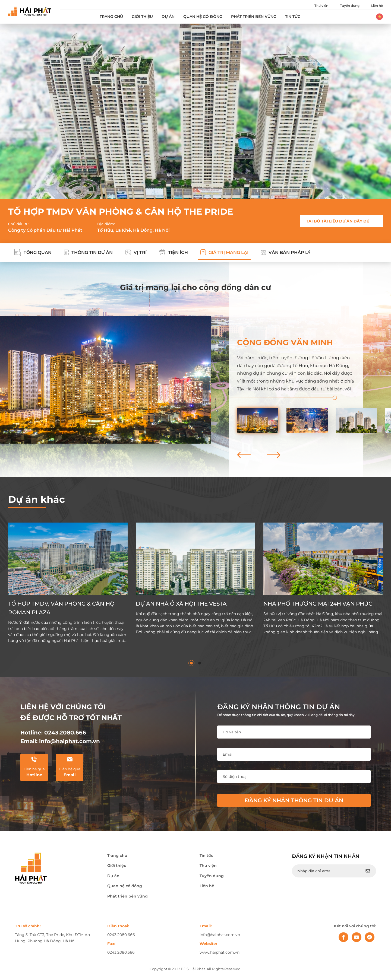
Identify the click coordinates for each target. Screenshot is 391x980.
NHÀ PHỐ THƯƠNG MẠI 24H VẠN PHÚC (318, 604)
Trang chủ (111, 17)
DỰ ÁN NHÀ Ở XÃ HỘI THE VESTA (181, 604)
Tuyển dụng (350, 6)
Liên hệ (377, 6)
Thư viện (321, 6)
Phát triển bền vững (254, 17)
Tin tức (293, 17)
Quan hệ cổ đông (203, 17)
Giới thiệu (142, 17)
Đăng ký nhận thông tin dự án (294, 800)
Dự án (168, 17)
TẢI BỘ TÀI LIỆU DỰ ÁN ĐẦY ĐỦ (338, 221)
